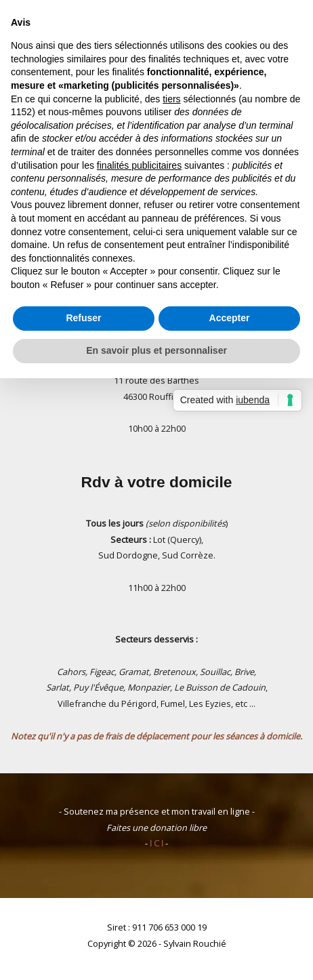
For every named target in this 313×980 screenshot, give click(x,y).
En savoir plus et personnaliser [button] (156, 350)
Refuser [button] (83, 318)
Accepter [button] (230, 318)
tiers (171, 99)
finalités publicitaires (139, 165)
